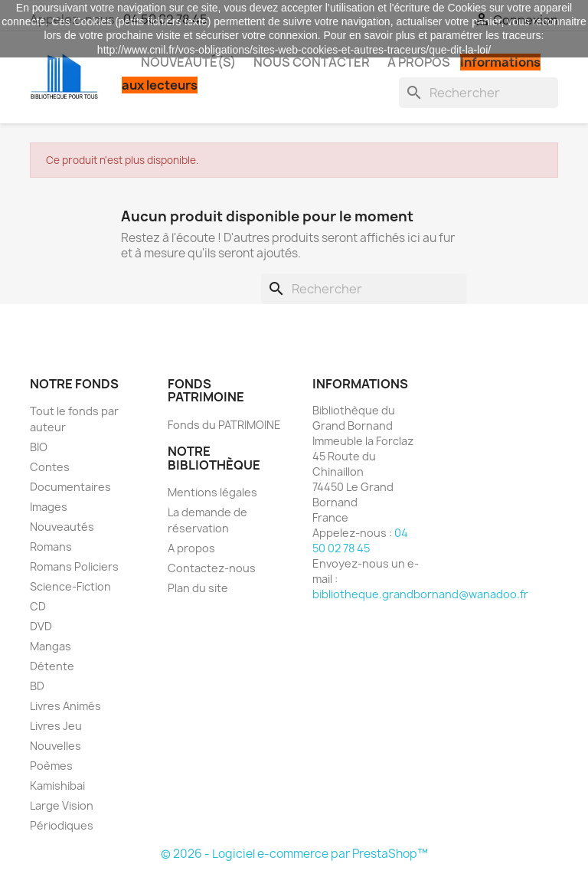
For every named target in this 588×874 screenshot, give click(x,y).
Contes (50, 467)
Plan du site (198, 588)
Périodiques (62, 825)
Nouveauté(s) (188, 62)
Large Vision (62, 805)
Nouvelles (56, 746)
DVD (41, 626)
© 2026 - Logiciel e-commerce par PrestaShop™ (294, 854)
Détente (52, 666)
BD (37, 686)
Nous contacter (312, 62)
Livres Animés (65, 706)
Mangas (51, 646)
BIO (39, 447)
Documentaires (70, 487)
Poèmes (51, 766)
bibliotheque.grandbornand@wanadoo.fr (420, 594)
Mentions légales (212, 492)
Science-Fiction (70, 586)
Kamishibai (57, 786)
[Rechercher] (479, 93)
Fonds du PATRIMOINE (224, 425)
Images (49, 507)
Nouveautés (62, 527)
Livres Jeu (56, 726)
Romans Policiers (74, 566)
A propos (419, 62)
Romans (51, 547)
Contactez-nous (212, 568)
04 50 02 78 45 (360, 540)
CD (38, 606)
